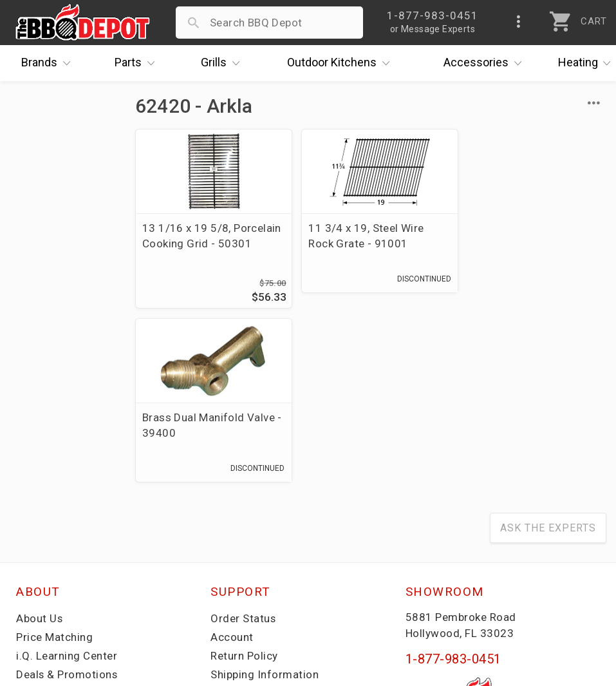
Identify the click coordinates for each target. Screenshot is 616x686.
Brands (49, 63)
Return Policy (244, 482)
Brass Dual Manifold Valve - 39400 (529, 236)
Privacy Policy (246, 557)
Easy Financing (54, 520)
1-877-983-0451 (453, 486)
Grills (223, 63)
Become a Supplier (64, 538)
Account (232, 464)
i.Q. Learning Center (67, 482)
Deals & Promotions (67, 501)
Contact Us (45, 576)
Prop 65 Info (243, 538)
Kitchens (341, 63)
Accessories (486, 63)
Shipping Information (265, 501)
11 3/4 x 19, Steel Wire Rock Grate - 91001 (360, 236)
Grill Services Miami (261, 520)
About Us (40, 445)
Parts (138, 63)
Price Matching (54, 464)
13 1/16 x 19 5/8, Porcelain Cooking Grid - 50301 (204, 243)
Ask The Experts (548, 355)
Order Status (243, 445)
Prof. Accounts (55, 557)
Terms (227, 576)
